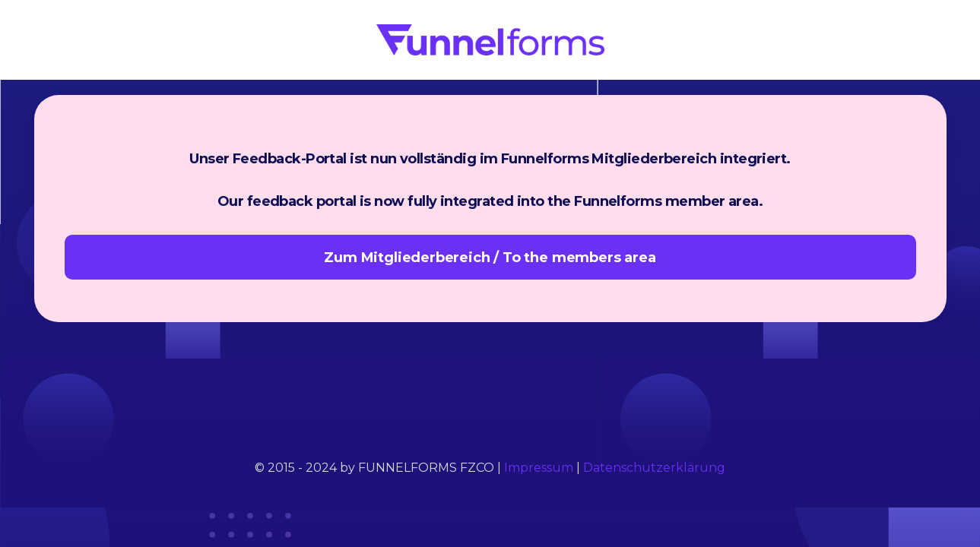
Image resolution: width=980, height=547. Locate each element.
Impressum (539, 468)
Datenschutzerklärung (654, 468)
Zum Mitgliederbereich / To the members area (490, 258)
